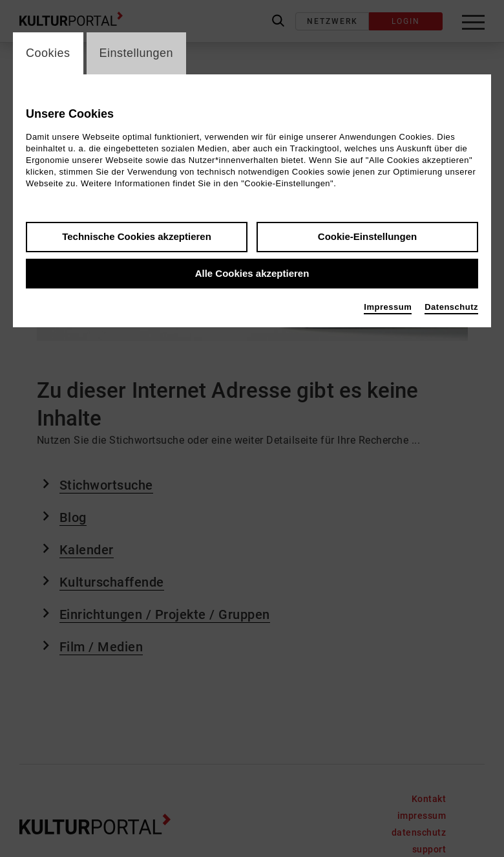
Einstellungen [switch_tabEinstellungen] (137, 53)
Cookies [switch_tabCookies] (48, 53)
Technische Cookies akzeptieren (137, 236)
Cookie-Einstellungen (367, 236)
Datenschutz (451, 307)
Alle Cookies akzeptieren (252, 273)
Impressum (388, 307)
